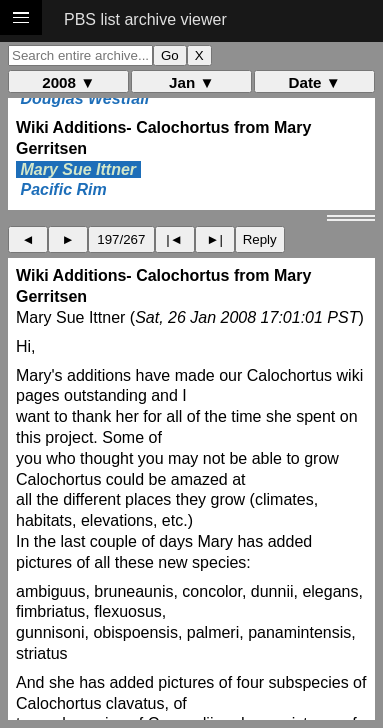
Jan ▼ (191, 82)
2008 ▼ (68, 82)
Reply (260, 239)
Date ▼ (315, 82)
